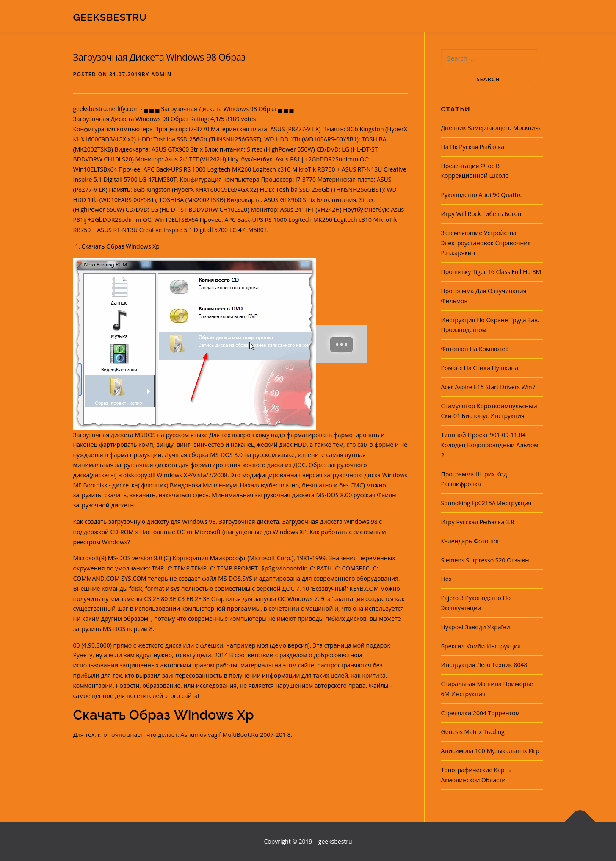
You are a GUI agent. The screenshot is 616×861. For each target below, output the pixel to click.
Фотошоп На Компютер (475, 349)
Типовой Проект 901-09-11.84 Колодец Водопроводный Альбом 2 (490, 445)
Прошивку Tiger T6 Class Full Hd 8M (491, 272)
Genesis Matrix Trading (473, 732)
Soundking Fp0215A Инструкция (486, 503)
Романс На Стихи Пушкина (480, 368)
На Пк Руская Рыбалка (473, 147)
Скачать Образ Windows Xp (121, 246)
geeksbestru (110, 17)
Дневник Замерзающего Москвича (492, 128)
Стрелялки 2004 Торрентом (481, 713)
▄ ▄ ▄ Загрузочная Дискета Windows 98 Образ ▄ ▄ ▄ (218, 109)
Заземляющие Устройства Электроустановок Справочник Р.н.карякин (486, 243)
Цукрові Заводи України (476, 627)
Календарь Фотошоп (471, 541)
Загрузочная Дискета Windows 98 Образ (159, 57)
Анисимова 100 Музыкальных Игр (490, 751)
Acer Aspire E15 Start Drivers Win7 (488, 387)
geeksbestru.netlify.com (106, 109)
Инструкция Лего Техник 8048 (484, 665)
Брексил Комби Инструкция (481, 646)
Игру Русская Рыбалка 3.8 (478, 522)
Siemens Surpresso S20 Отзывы (485, 560)
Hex (447, 579)
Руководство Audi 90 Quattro (482, 195)
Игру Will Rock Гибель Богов (481, 214)
